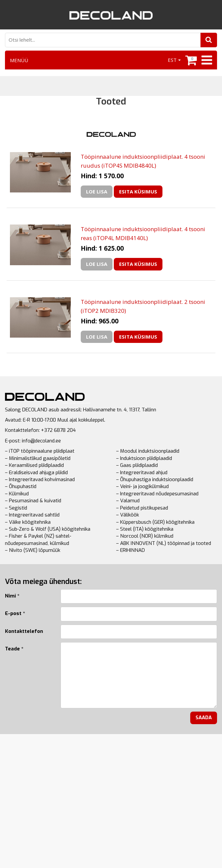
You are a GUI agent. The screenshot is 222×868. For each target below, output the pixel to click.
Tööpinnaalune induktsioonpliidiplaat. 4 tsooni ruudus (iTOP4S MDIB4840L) (143, 161)
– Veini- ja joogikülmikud (142, 486)
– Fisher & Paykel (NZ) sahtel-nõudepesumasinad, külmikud (38, 539)
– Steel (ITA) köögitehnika (145, 529)
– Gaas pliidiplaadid (137, 465)
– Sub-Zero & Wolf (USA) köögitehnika (48, 529)
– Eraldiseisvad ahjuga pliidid (36, 473)
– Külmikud (17, 494)
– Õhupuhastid (21, 486)
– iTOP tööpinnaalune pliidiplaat (40, 451)
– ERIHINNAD (131, 550)
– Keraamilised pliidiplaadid (34, 465)
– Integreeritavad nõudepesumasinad (157, 494)
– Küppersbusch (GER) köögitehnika (155, 522)
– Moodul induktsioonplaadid (148, 451)
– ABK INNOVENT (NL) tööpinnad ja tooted (164, 543)
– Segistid (16, 508)
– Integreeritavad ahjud (142, 473)
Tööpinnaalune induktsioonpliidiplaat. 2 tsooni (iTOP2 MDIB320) (143, 306)
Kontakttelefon (24, 631)
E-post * (15, 613)
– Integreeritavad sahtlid (32, 515)
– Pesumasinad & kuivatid (33, 501)
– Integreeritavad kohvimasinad (40, 479)
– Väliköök (128, 515)
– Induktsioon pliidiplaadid (144, 458)
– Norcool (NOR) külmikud (145, 536)
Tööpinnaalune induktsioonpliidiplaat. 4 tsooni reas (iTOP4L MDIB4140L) (143, 233)
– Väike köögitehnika (28, 522)
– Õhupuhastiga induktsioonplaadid (155, 479)
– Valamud (128, 501)
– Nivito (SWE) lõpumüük (33, 550)
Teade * (14, 649)
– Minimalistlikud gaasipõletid (38, 458)
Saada (204, 718)
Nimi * (12, 596)
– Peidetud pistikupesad (142, 508)
